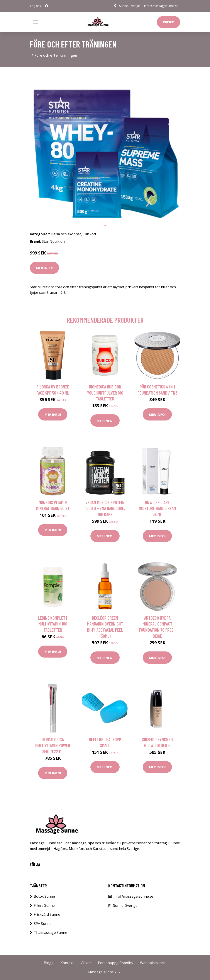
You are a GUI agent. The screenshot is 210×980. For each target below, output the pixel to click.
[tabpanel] (105, 146)
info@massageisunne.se (161, 6)
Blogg (49, 963)
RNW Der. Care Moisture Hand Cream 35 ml (157, 508)
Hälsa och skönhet (66, 234)
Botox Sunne (44, 896)
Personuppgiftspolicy (116, 963)
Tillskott (90, 234)
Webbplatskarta (153, 963)
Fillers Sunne (44, 905)
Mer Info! (44, 268)
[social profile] (47, 6)
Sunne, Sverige (130, 6)
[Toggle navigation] (36, 22)
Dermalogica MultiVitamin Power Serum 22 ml (53, 745)
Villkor (86, 963)
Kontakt (67, 963)
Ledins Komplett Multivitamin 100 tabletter (53, 624)
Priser (169, 22)
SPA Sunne (43, 924)
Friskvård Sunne (47, 914)
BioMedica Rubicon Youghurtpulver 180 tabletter (105, 393)
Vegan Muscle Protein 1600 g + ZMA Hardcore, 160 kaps (105, 508)
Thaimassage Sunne (50, 933)
